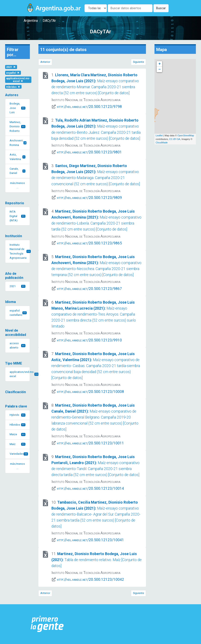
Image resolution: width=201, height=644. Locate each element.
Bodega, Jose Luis (17, 108)
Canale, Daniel (17, 171)
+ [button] (160, 64)
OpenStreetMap (186, 135)
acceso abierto (17, 345)
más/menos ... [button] (17, 185)
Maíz (17, 444)
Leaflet (159, 135)
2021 (11, 67)
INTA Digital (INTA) (17, 216)
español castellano (18, 313)
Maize (17, 434)
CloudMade (162, 143)
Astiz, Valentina (17, 157)
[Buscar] (130, 8)
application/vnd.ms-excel (18, 80)
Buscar (161, 8)
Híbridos (13, 87)
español (13, 73)
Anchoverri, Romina (18, 143)
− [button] (160, 69)
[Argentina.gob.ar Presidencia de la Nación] (47, 624)
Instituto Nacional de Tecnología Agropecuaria (20, 251)
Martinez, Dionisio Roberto (17, 126)
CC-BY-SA (175, 139)
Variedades (19, 454)
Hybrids (17, 415)
